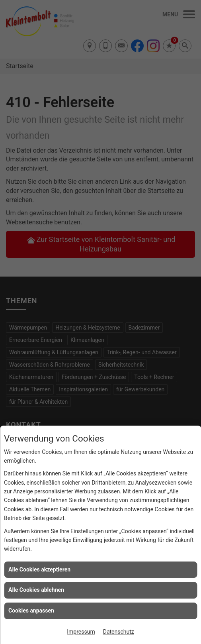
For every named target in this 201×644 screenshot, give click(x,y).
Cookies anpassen (31, 611)
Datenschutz (119, 632)
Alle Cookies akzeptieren (39, 569)
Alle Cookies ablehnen (36, 590)
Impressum (81, 632)
